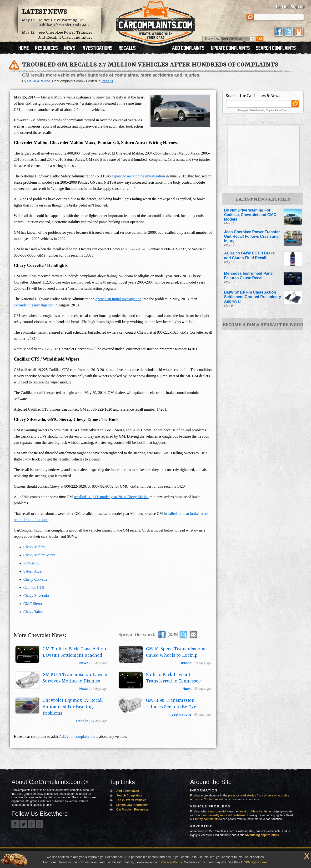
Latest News (45, 12)
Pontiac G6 (32, 563)
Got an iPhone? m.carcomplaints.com (40, 824)
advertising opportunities (262, 835)
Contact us (211, 799)
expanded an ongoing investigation (138, 176)
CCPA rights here (254, 862)
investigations (180, 714)
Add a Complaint (128, 791)
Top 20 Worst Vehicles (131, 800)
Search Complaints (129, 796)
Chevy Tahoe (33, 612)
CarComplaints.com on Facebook (15, 824)
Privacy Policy (171, 862)
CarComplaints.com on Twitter (23, 824)
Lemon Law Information (132, 805)
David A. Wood (39, 81)
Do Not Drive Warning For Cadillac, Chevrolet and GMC (63, 23)
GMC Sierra (33, 604)
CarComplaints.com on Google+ (31, 824)
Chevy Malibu (34, 547)
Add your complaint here (78, 736)
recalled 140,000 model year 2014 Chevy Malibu (111, 497)
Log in (282, 7)
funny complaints (207, 819)
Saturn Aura (33, 571)
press (232, 796)
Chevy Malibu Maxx (39, 555)
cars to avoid (217, 811)
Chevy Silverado (36, 596)
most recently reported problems (223, 815)
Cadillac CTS (34, 587)
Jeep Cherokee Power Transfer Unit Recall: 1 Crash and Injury (65, 35)
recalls (186, 663)
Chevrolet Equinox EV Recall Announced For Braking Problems (73, 707)
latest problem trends (253, 811)
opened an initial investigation (118, 299)
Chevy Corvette (35, 579)
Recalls (107, 81)
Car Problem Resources (132, 810)
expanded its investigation (34, 305)
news (84, 663)
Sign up (298, 7)
